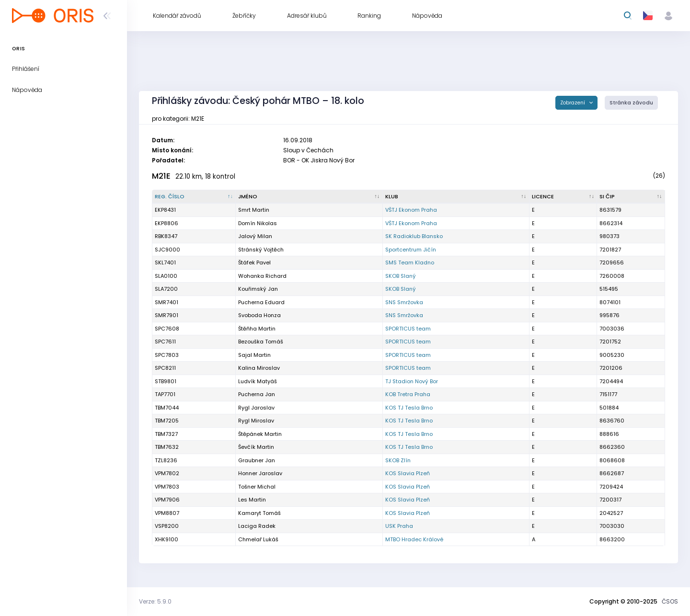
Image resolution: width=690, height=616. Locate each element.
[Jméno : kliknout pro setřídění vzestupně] (309, 197)
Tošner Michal (257, 487)
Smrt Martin (254, 210)
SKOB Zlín (398, 460)
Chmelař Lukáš (258, 539)
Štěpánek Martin (260, 434)
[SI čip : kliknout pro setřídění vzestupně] (631, 197)
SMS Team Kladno (410, 262)
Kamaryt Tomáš (259, 513)
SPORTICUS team (408, 329)
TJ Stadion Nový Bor (412, 381)
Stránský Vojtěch (261, 250)
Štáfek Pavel (254, 262)
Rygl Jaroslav (256, 408)
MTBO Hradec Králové (414, 539)
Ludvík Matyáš (258, 381)
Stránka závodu (631, 103)
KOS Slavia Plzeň (408, 473)
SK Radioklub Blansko (414, 236)
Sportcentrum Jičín (411, 250)
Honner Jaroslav (260, 473)
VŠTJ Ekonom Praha (411, 210)
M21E (161, 176)
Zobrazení (573, 103)
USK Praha (399, 526)
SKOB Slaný (401, 276)
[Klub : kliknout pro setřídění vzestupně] (456, 197)
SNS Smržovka (404, 302)
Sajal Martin (254, 355)
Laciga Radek (257, 526)
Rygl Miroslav (256, 421)
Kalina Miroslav (259, 368)
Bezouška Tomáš (261, 342)
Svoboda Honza (259, 315)
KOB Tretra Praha (408, 394)
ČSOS (670, 601)
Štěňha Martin (257, 329)
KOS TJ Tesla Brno (409, 408)
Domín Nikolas (258, 223)
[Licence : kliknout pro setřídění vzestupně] (563, 197)
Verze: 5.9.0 (155, 601)
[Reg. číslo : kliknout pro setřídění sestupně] (194, 197)
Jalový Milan (255, 236)
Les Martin (252, 500)
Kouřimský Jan (258, 289)
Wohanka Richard (262, 276)
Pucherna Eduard (261, 302)
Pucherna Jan (257, 394)
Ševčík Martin (256, 447)
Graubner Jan (257, 460)
